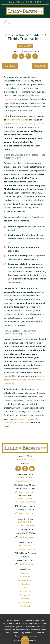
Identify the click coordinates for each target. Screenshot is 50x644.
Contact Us (25, 595)
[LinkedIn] (32, 469)
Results (25, 584)
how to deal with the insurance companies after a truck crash (24, 380)
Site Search (25, 606)
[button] (25, 640)
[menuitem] (25, 573)
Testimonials (25, 591)
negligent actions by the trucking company (24, 123)
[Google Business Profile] (25, 469)
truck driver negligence (17, 120)
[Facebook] (18, 469)
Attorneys (25, 577)
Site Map (25, 599)
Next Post (40, 66)
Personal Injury (25, 580)
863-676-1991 (25, 478)
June (10, 23)
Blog (25, 588)
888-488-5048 (33, 2)
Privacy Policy (25, 602)
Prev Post (10, 66)
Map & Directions (27, 492)
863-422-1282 (25, 522)
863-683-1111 (25, 546)
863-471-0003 (25, 499)
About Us (25, 573)
